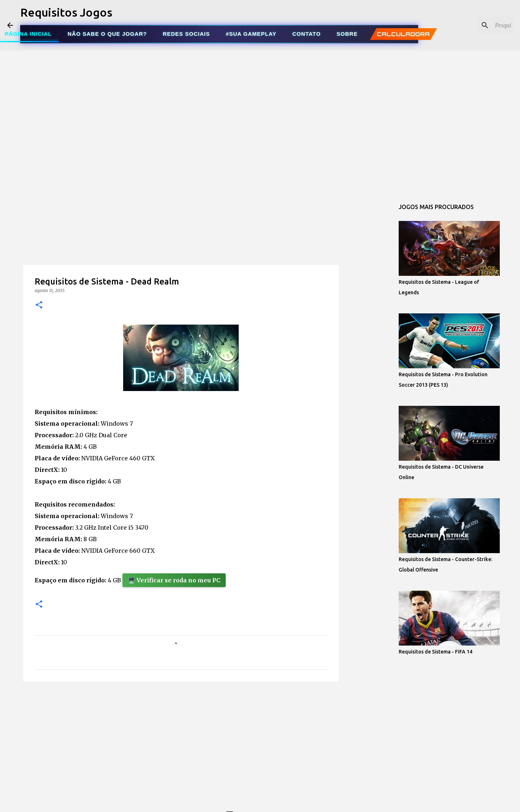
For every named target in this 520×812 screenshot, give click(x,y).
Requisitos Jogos (66, 12)
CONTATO (306, 34)
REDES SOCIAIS (187, 34)
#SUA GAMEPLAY (251, 34)
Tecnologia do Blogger (260, 802)
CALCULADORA (404, 34)
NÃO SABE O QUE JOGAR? (107, 34)
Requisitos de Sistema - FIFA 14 (435, 652)
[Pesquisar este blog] (476, 25)
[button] (39, 305)
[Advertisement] (181, 243)
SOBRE (347, 34)
